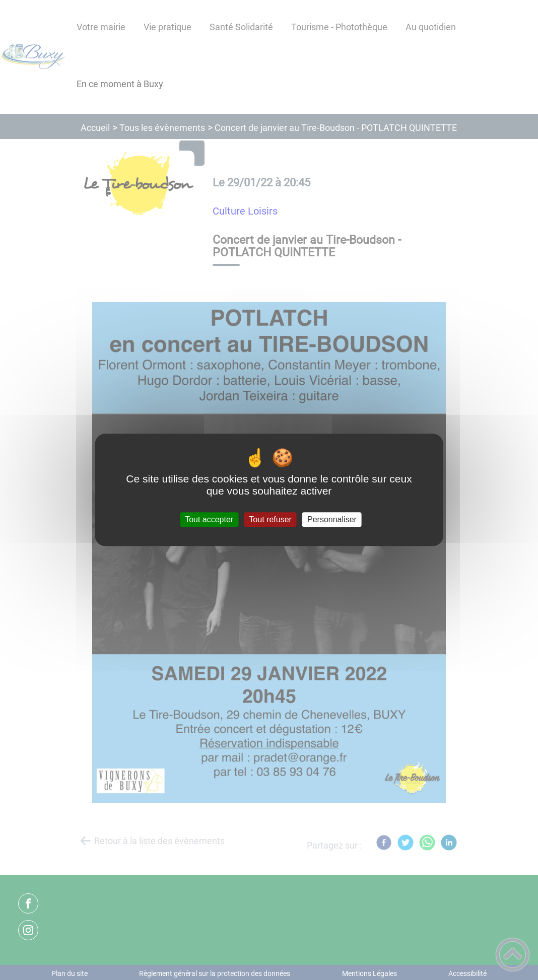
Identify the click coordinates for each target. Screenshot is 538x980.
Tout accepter (209, 519)
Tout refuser (270, 519)
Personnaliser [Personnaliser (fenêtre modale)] (332, 519)
